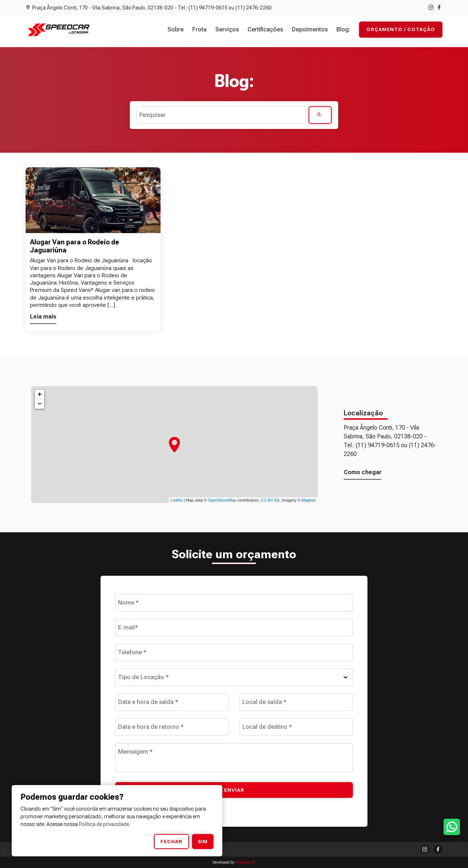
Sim (203, 841)
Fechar (171, 841)
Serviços (227, 29)
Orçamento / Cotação (401, 30)
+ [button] (40, 395)
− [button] (40, 404)
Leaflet (177, 500)
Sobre (175, 29)
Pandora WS (245, 862)
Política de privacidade (104, 824)
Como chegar (363, 472)
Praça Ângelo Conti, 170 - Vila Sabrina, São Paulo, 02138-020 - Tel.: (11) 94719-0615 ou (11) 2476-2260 (149, 8)
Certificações (265, 29)
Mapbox (309, 500)
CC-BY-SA (270, 500)
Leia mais (43, 317)
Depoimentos (310, 29)
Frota (199, 29)
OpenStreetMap (222, 500)
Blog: (343, 29)
